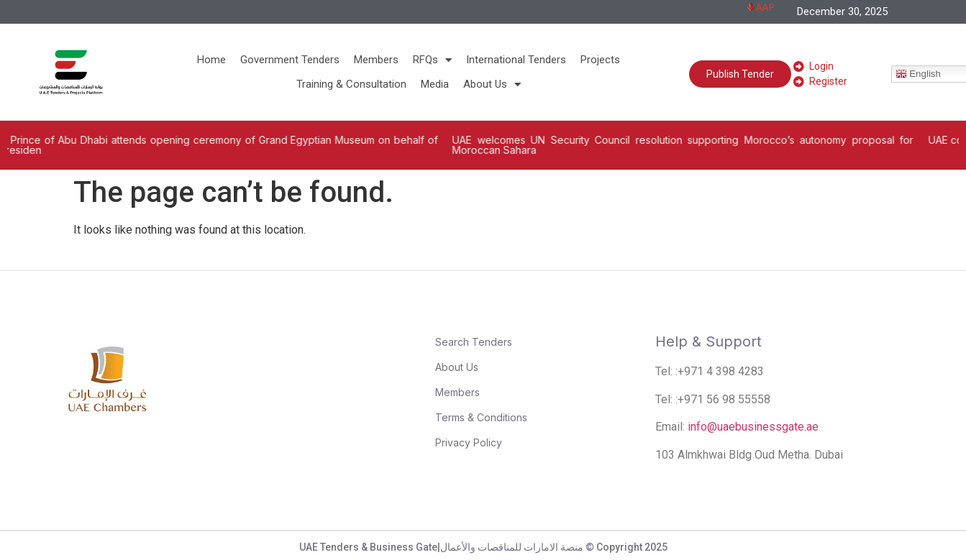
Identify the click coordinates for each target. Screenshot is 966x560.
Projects (600, 60)
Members (376, 60)
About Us (492, 84)
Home (211, 60)
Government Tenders (290, 60)
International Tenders (516, 60)
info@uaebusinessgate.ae (753, 427)
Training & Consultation (351, 84)
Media (435, 84)
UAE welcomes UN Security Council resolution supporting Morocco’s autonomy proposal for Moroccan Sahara (702, 145)
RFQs (432, 60)
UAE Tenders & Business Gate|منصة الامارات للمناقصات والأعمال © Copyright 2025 (483, 547)
